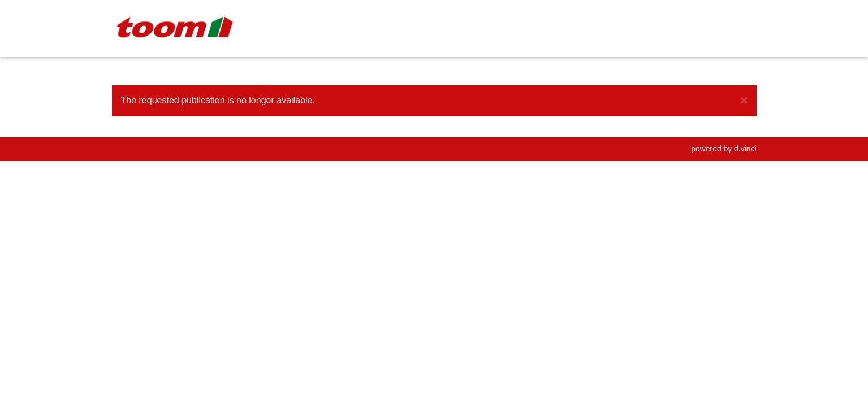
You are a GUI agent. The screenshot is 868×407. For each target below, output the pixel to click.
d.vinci (745, 149)
